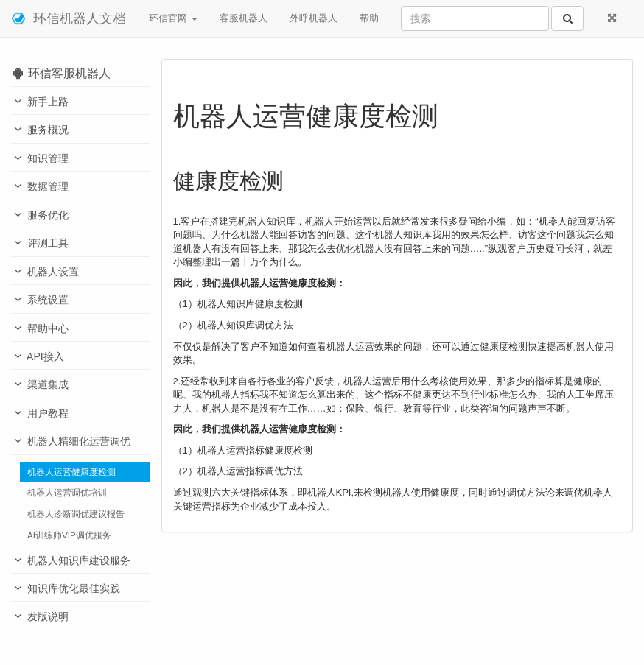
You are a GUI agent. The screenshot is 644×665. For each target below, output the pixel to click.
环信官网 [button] (173, 18)
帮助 (369, 18)
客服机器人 (244, 18)
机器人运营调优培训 (67, 492)
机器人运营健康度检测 (71, 472)
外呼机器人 (314, 18)
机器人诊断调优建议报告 (76, 514)
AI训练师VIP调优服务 (69, 535)
